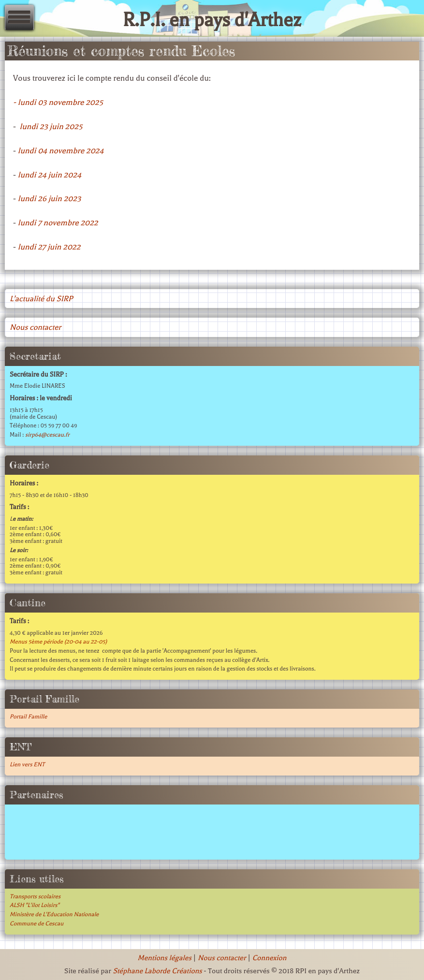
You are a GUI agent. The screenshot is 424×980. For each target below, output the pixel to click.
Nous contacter (35, 327)
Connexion (270, 958)
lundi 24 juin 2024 (50, 175)
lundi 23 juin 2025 (51, 126)
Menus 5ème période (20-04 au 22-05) (58, 642)
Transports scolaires (35, 896)
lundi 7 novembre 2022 (58, 223)
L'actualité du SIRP (41, 299)
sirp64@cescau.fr (47, 435)
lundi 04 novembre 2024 (61, 151)
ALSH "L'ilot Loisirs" (35, 905)
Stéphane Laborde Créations (157, 971)
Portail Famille (28, 717)
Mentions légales (165, 958)
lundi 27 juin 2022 (49, 247)
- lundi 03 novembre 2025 (58, 102)
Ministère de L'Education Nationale (54, 914)
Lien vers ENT (27, 764)
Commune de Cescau (37, 923)
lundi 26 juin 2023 (50, 198)
